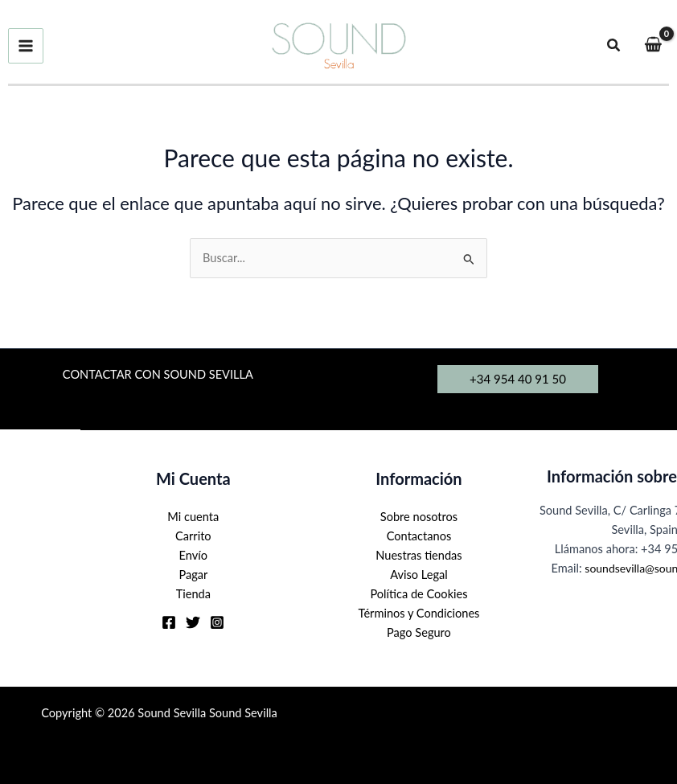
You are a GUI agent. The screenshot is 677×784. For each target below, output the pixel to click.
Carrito (193, 536)
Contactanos (419, 536)
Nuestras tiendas (419, 555)
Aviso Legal (419, 575)
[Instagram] (217, 622)
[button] (614, 45)
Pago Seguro (419, 632)
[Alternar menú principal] (26, 46)
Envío (193, 555)
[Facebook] (169, 622)
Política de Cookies (419, 594)
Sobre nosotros (419, 517)
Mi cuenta (193, 517)
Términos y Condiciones (419, 613)
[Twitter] (193, 622)
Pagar (193, 575)
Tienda (193, 594)
